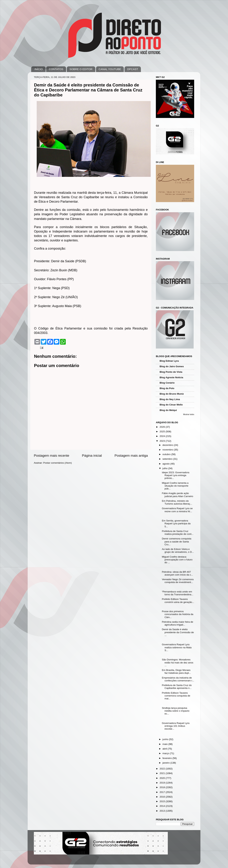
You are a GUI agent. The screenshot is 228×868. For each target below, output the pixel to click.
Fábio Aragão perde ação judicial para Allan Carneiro (178, 495)
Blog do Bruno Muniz (172, 394)
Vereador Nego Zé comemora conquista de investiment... (178, 581)
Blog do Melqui (168, 410)
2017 (163, 792)
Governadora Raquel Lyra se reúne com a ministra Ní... (177, 510)
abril (165, 749)
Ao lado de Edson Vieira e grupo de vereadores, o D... (178, 551)
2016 (163, 797)
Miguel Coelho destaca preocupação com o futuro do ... (177, 560)
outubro (167, 454)
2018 (163, 787)
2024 (163, 436)
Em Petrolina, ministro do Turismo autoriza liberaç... (177, 502)
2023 (163, 441)
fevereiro (167, 758)
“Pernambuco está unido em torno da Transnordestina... (178, 593)
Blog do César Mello (171, 405)
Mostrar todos (189, 414)
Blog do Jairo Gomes (172, 366)
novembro (168, 450)
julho (165, 468)
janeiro (166, 763)
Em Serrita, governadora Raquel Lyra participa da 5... (176, 523)
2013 (163, 811)
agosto (166, 464)
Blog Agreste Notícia (171, 377)
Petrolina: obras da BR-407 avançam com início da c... (178, 573)
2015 (163, 801)
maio (165, 744)
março (166, 753)
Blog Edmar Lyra (169, 361)
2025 (163, 432)
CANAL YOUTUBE (110, 69)
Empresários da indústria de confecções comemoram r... (178, 679)
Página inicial (92, 456)
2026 (163, 427)
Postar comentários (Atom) (58, 463)
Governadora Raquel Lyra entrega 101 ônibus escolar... (176, 726)
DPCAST (133, 69)
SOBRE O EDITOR (81, 69)
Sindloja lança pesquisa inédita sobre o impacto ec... (176, 711)
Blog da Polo (167, 388)
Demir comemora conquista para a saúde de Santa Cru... (177, 541)
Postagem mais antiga (131, 456)
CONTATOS (56, 69)
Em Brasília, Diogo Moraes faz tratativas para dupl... (176, 672)
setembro (168, 459)
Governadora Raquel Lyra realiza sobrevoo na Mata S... (177, 647)
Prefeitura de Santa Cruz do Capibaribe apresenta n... (177, 687)
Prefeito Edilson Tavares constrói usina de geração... (178, 601)
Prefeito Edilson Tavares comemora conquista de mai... (176, 696)
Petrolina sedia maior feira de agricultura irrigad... (178, 623)
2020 (163, 778)
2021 (163, 773)
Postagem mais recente (51, 456)
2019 (163, 783)
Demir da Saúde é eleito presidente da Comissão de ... (178, 632)
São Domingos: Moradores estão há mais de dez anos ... (178, 662)
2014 (163, 806)
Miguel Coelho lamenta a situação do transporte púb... (175, 486)
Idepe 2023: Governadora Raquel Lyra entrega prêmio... (176, 475)
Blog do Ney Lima (170, 399)
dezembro (168, 445)
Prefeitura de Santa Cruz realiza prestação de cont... (178, 533)
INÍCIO (39, 69)
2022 (163, 769)
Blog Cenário (167, 383)
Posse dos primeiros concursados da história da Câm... (178, 614)
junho (166, 739)
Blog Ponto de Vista (171, 372)
